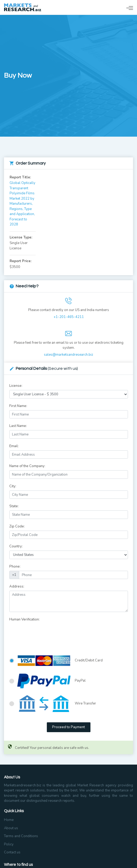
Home (9, 820)
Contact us (12, 852)
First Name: (18, 406)
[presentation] (50, 634)
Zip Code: (17, 526)
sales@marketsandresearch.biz (68, 355)
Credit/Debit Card (60, 661)
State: (14, 506)
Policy (9, 844)
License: (16, 386)
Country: (16, 546)
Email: (14, 446)
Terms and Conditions (21, 836)
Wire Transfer (57, 704)
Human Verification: (24, 619)
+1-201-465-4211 (69, 317)
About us (11, 828)
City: (13, 486)
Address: (17, 586)
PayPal (51, 681)
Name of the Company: (27, 466)
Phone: (15, 567)
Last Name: (18, 426)
